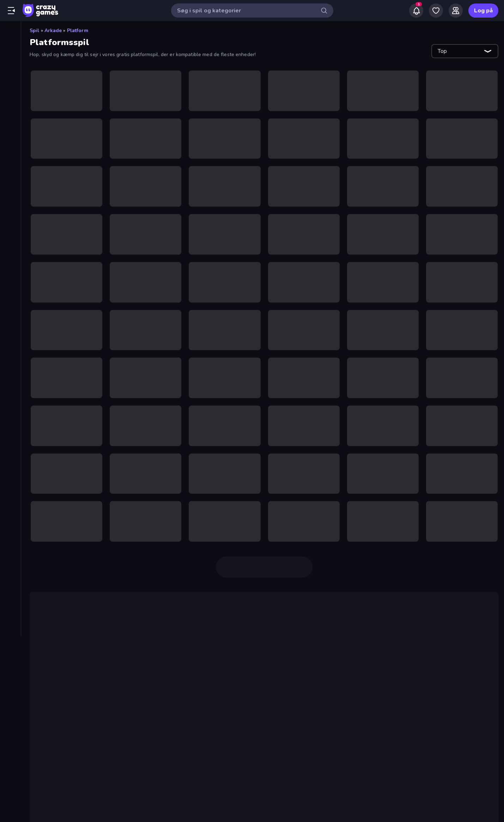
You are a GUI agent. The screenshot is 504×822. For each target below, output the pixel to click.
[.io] (10, 183)
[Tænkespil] (10, 291)
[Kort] (10, 219)
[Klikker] (10, 195)
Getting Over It (199, 697)
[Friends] (456, 11)
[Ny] (10, 57)
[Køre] (10, 207)
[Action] (10, 135)
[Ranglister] (10, 117)
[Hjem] (10, 33)
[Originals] (10, 93)
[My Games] (436, 11)
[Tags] (10, 321)
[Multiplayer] (10, 105)
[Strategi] (10, 279)
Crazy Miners (199, 660)
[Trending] (10, 69)
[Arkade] (10, 147)
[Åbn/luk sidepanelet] (11, 11)
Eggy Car (52, 765)
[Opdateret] (10, 81)
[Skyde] (10, 255)
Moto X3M (341, 765)
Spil (35, 31)
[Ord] (10, 231)
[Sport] (10, 267)
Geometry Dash (265, 705)
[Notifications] (416, 11)
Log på (483, 11)
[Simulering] (10, 243)
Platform (78, 31)
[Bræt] (10, 159)
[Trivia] (10, 303)
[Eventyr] (10, 171)
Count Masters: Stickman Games (191, 652)
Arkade (53, 31)
